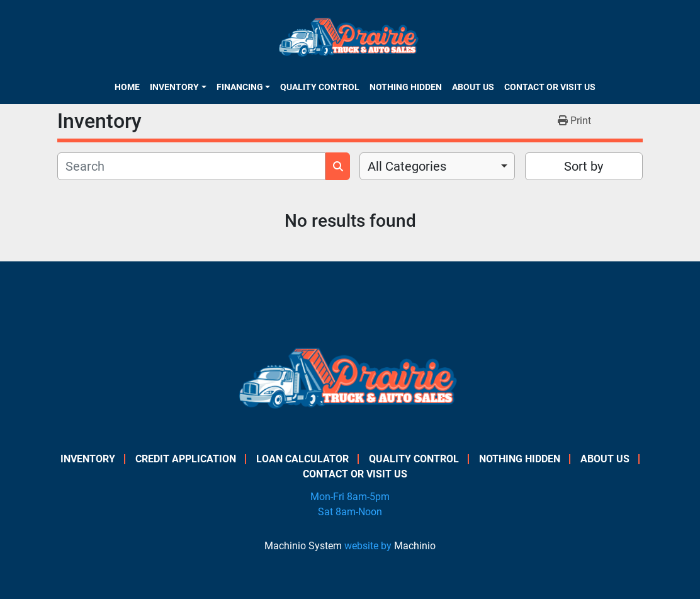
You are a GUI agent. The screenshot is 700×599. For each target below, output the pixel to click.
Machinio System (303, 546)
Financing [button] (240, 87)
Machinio (415, 546)
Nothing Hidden (406, 87)
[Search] (191, 166)
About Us (473, 87)
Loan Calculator (302, 459)
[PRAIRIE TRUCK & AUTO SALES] (350, 383)
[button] (178, 87)
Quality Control (320, 87)
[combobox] (437, 166)
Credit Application (186, 459)
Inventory (174, 87)
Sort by (584, 166)
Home (127, 87)
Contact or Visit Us (550, 87)
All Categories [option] (407, 166)
